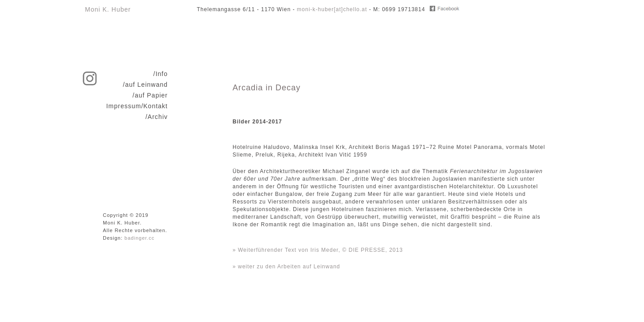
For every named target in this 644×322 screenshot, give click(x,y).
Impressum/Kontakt (137, 106)
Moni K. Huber (108, 9)
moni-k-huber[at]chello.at (332, 9)
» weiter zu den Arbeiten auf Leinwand (286, 267)
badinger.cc (139, 238)
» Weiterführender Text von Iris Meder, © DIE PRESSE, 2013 (318, 250)
